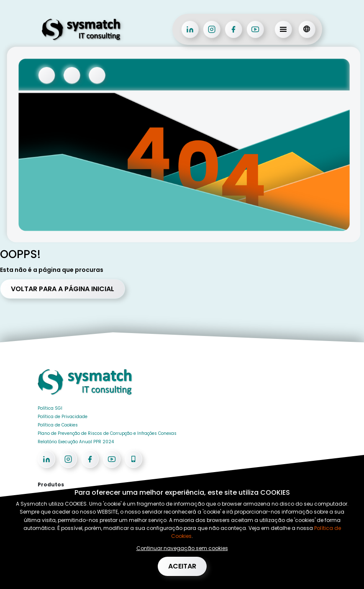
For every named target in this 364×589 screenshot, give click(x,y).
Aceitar (182, 566)
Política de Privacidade (63, 417)
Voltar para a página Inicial (63, 289)
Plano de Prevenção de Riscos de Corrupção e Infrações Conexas (107, 433)
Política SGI (50, 408)
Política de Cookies (58, 425)
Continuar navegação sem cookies (182, 548)
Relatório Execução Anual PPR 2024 (76, 442)
